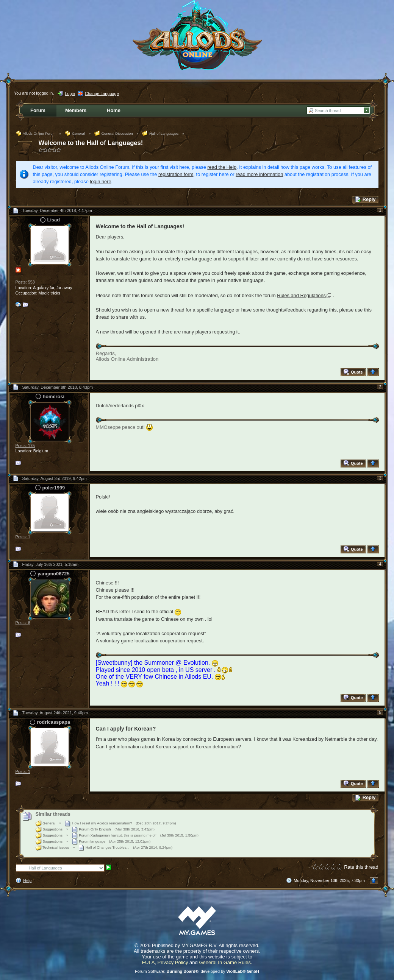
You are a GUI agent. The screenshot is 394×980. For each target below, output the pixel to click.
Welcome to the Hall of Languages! (91, 143)
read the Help (222, 167)
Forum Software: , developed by (197, 971)
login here (100, 182)
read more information (259, 174)
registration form (176, 174)
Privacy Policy (173, 962)
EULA (148, 962)
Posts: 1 (23, 537)
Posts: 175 (25, 446)
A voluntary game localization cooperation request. (150, 641)
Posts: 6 (23, 623)
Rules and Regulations (301, 295)
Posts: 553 (25, 282)
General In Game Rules (225, 962)
